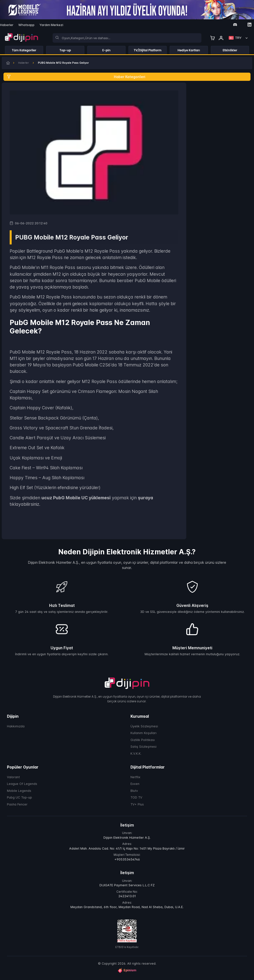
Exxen (135, 786)
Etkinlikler (230, 50)
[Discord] (235, 25)
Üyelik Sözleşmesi (144, 728)
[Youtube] (228, 25)
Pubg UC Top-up (19, 799)
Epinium (127, 972)
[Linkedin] (249, 25)
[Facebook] (206, 25)
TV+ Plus (137, 806)
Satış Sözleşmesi (143, 749)
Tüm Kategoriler (24, 50)
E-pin (107, 50)
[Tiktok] (242, 25)
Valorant (13, 779)
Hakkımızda (16, 728)
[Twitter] (221, 25)
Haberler (28, 64)
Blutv (134, 793)
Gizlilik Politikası (143, 742)
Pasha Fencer (17, 806)
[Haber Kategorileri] (127, 78)
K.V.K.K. (136, 756)
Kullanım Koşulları (143, 735)
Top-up (65, 50)
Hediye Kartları (189, 50)
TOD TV (136, 799)
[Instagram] (213, 25)
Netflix (135, 779)
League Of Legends (22, 786)
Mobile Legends (19, 793)
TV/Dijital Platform (148, 50)
